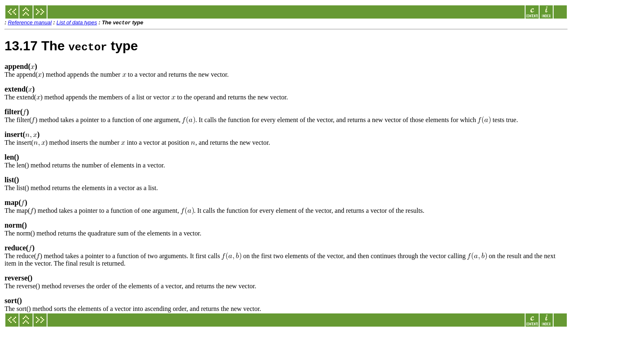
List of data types (77, 23)
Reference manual (30, 23)
